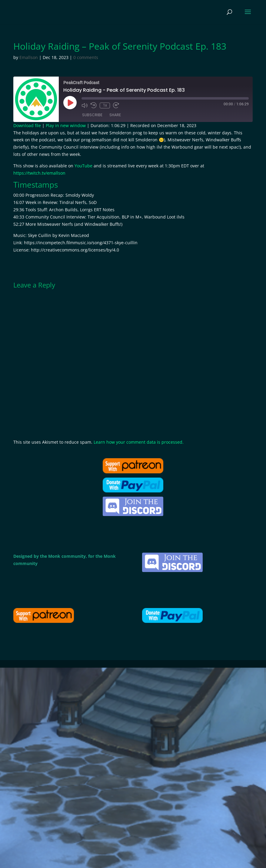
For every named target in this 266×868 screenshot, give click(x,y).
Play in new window (66, 125)
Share (115, 115)
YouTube (83, 166)
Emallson (29, 57)
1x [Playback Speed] (105, 105)
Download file (27, 125)
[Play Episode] (70, 103)
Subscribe (92, 115)
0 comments (86, 57)
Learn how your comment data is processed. (139, 442)
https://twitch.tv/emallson (39, 173)
